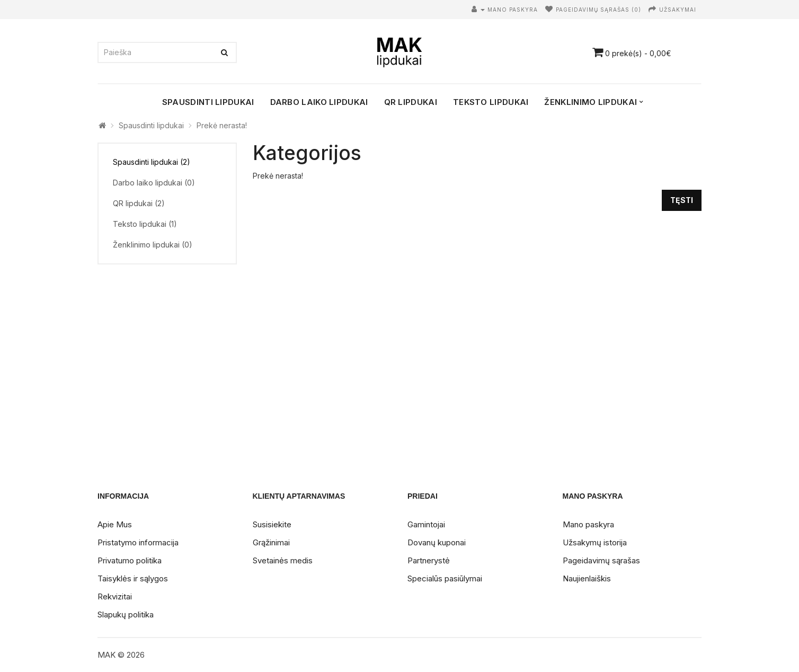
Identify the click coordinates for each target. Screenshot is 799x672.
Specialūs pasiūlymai (445, 578)
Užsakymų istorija (595, 542)
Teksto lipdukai (491, 102)
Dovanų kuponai (437, 542)
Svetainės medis (283, 560)
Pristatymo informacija (138, 542)
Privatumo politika (130, 560)
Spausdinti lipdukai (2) (152, 162)
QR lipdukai (411, 102)
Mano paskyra (588, 524)
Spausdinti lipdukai (208, 102)
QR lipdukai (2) (139, 203)
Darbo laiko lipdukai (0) (154, 183)
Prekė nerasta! (222, 125)
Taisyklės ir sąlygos (133, 578)
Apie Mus (115, 524)
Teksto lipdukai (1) (145, 224)
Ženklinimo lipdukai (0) (153, 245)
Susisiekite (272, 524)
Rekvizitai (115, 596)
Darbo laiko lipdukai (319, 102)
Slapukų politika (126, 614)
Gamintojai (426, 524)
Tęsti (682, 200)
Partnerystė (429, 560)
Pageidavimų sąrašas (601, 560)
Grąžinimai (271, 542)
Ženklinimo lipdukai (591, 102)
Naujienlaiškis (587, 578)
